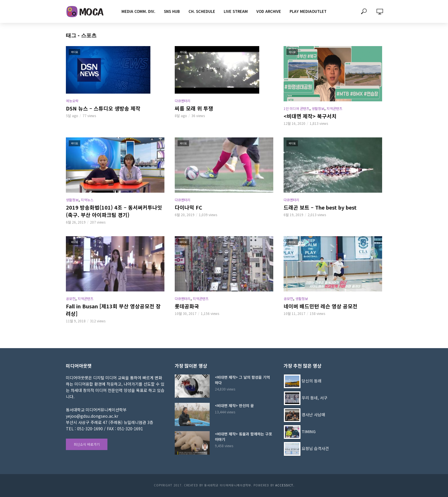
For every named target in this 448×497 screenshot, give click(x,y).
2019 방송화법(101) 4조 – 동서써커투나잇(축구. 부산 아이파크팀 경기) (114, 211)
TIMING (309, 431)
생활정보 (318, 108)
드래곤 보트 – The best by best (320, 207)
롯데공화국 (187, 306)
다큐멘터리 (183, 101)
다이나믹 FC (188, 207)
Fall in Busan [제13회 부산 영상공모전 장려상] (113, 310)
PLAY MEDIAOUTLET (308, 11)
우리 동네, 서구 (315, 398)
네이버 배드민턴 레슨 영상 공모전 (321, 306)
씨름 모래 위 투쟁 (194, 108)
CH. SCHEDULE (202, 11)
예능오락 (72, 101)
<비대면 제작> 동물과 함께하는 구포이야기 (243, 437)
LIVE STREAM (236, 11)
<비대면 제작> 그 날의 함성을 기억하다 (242, 380)
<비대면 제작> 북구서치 (310, 116)
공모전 (71, 298)
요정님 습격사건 (315, 448)
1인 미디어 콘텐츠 (296, 108)
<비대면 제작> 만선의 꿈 (234, 406)
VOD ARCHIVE (269, 11)
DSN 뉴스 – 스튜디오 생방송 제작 (103, 108)
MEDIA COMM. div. (138, 11)
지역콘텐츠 (334, 108)
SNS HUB (172, 11)
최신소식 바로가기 (87, 444)
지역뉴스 (87, 200)
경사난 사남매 (313, 415)
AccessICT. (285, 485)
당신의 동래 (312, 381)
